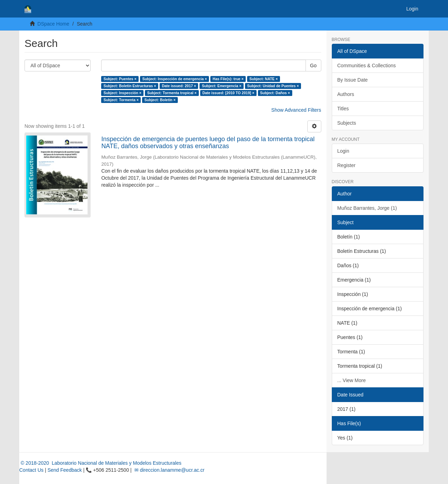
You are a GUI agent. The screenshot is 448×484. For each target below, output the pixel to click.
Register (346, 165)
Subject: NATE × (263, 79)
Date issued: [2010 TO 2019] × (228, 93)
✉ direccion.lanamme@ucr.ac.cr (169, 470)
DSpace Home (53, 24)
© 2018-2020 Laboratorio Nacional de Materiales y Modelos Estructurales (100, 463)
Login (343, 151)
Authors (346, 94)
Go (313, 65)
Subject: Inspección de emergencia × (174, 79)
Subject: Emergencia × (222, 86)
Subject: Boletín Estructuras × (130, 86)
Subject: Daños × (275, 93)
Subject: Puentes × (120, 79)
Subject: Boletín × (160, 100)
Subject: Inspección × (122, 93)
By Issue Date (353, 80)
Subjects (347, 123)
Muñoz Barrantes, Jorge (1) (367, 208)
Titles (343, 109)
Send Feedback (65, 470)
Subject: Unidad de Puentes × (273, 86)
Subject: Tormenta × (121, 100)
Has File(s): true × (228, 79)
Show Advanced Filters (296, 110)
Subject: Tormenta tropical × (172, 93)
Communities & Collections (367, 65)
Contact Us (31, 470)
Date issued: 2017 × (179, 86)
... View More (352, 380)
